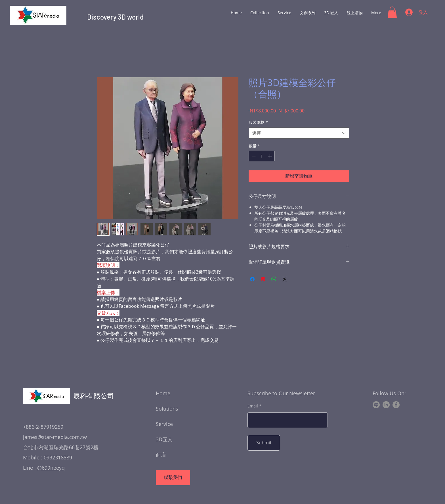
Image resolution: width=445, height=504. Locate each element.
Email (253, 406)
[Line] (376, 405)
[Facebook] (396, 405)
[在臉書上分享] (252, 279)
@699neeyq (51, 468)
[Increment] (270, 156)
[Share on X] (285, 279)
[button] (392, 12)
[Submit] (264, 443)
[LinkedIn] (386, 405)
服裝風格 (258, 122)
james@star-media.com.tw (55, 437)
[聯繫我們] (173, 477)
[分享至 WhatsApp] (274, 279)
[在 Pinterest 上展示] (263, 279)
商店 (161, 455)
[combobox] (299, 133)
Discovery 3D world (115, 17)
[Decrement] (253, 156)
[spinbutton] (262, 156)
